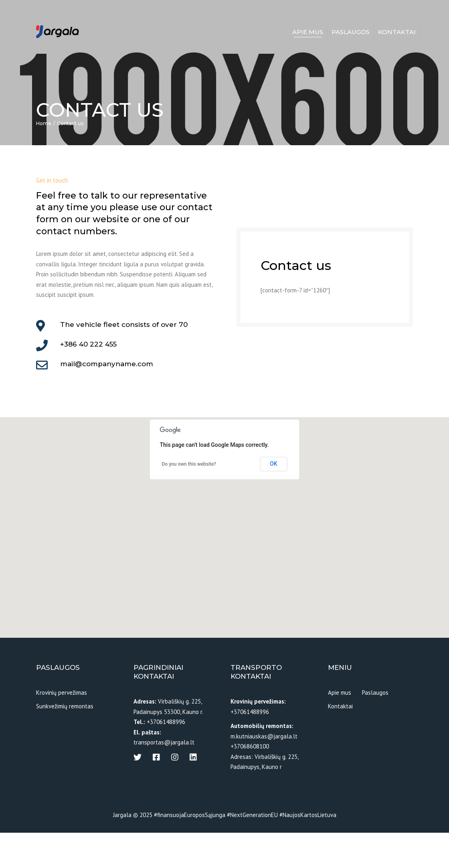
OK (274, 499)
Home (44, 159)
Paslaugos (351, 33)
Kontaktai (397, 33)
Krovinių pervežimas (62, 728)
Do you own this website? (189, 499)
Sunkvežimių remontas (65, 741)
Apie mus (308, 33)
